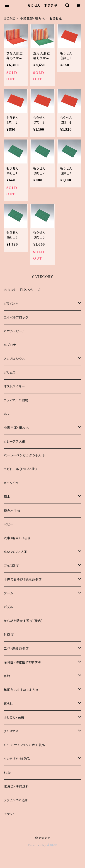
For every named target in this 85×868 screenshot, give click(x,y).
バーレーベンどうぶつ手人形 (24, 455)
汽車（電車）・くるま (17, 538)
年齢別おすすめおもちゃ (21, 690)
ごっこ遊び (11, 566)
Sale (7, 773)
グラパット (11, 304)
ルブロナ (10, 345)
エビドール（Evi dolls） (21, 469)
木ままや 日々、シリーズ (22, 290)
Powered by (42, 845)
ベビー (8, 524)
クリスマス (11, 731)
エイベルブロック (16, 317)
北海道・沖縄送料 (16, 786)
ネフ (7, 414)
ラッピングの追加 (16, 800)
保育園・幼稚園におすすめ (23, 662)
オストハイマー (14, 386)
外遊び (9, 635)
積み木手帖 (12, 511)
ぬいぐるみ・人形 (16, 552)
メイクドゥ (11, 483)
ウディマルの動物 (16, 400)
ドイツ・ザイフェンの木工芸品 (24, 745)
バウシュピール (15, 331)
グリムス (10, 373)
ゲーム (8, 593)
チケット (9, 814)
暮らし (8, 704)
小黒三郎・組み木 (32, 19)
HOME (9, 19)
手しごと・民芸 (14, 717)
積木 (7, 497)
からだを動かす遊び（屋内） (23, 621)
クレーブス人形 (15, 442)
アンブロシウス (14, 359)
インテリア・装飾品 (17, 759)
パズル (8, 607)
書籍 (7, 676)
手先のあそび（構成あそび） (23, 579)
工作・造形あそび (16, 648)
